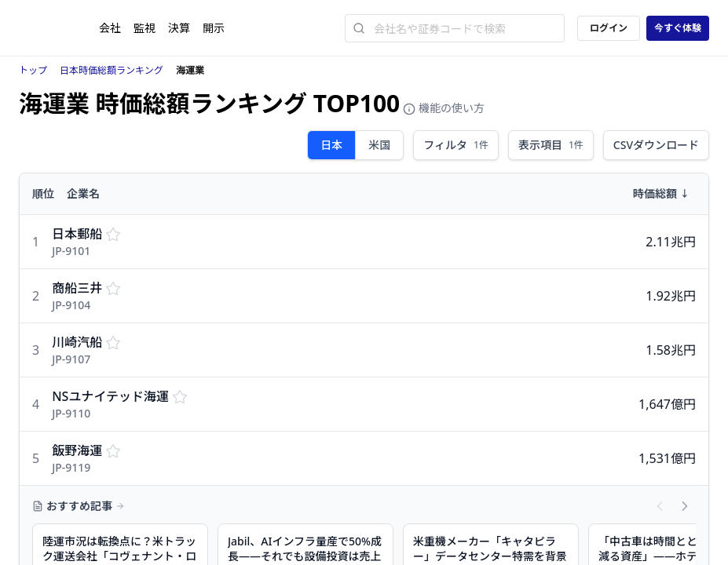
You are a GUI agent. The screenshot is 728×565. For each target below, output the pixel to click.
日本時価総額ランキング (112, 70)
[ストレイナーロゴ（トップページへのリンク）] (59, 28)
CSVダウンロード (656, 145)
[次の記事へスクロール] (685, 506)
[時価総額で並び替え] (593, 194)
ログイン (609, 28)
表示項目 (551, 145)
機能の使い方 (444, 108)
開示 (214, 28)
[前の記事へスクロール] (660, 506)
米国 (379, 145)
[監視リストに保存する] (113, 234)
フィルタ (456, 145)
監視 (145, 28)
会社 (110, 28)
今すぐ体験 (678, 28)
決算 (179, 28)
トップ (33, 70)
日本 (331, 145)
